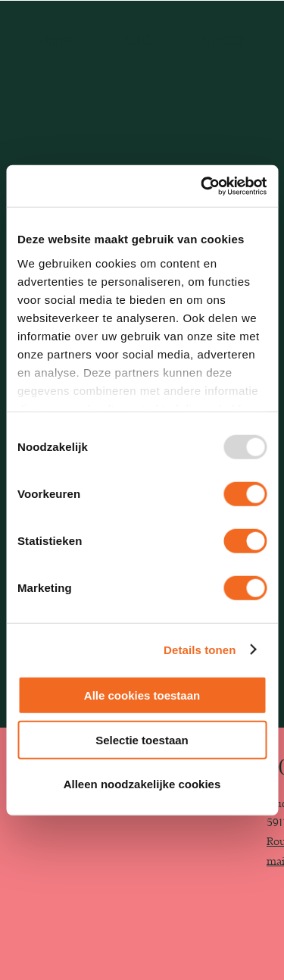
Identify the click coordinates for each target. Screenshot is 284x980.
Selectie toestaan (142, 739)
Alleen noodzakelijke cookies (142, 784)
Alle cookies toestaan (142, 695)
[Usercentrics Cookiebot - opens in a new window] (202, 186)
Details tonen (200, 649)
